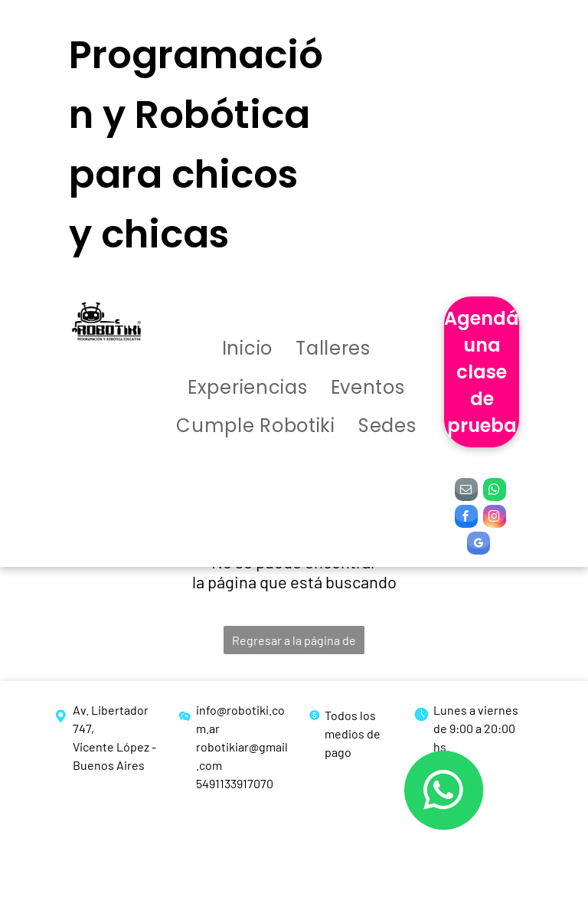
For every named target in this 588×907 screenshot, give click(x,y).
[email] (466, 491)
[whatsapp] (495, 491)
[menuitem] (247, 350)
